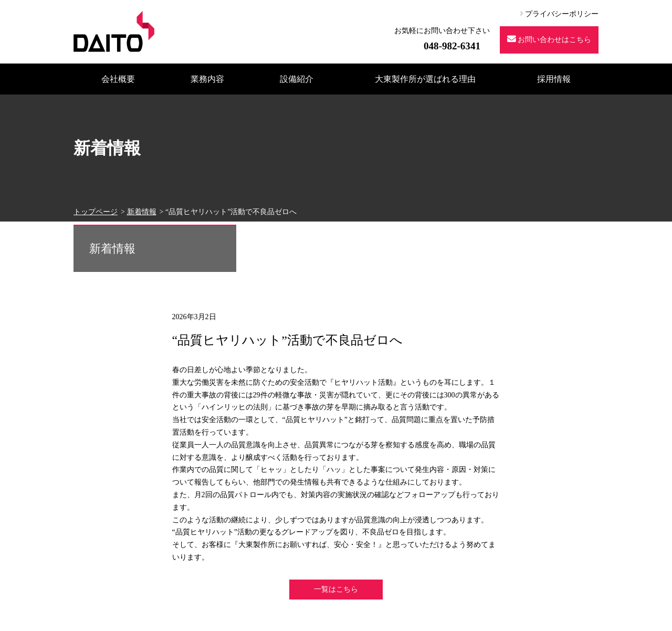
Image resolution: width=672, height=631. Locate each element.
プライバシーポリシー (559, 14)
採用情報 (554, 79)
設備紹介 (297, 79)
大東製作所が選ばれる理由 (425, 79)
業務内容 (207, 79)
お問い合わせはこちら (549, 39)
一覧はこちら (336, 589)
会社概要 (118, 79)
